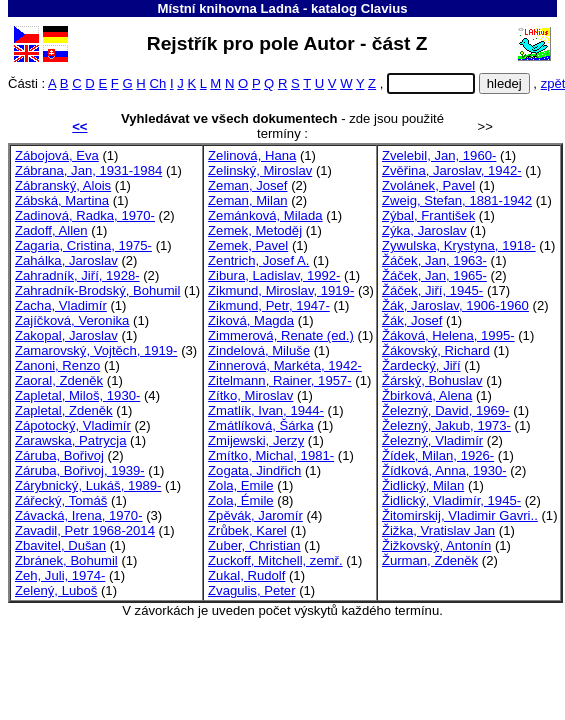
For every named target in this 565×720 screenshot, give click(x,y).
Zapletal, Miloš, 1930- (77, 395)
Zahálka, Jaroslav (66, 260)
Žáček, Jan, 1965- (434, 275)
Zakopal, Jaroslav (66, 335)
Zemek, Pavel (248, 245)
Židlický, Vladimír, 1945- (451, 500)
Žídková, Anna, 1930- (444, 470)
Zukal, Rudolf (246, 575)
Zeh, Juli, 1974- (60, 575)
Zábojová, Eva (57, 155)
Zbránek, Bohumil (66, 560)
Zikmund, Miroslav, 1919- (281, 290)
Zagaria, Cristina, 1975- (83, 245)
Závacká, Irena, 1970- (79, 515)
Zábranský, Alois (63, 185)
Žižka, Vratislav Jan (438, 530)
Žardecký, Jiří (421, 365)
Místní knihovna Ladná (228, 8)
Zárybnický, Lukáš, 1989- (88, 485)
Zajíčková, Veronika (72, 320)
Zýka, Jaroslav (424, 230)
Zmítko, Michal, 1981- (271, 455)
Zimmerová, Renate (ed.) (281, 335)
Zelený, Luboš (56, 590)
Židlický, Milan (423, 485)
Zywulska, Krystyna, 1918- (459, 245)
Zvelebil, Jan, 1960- (439, 155)
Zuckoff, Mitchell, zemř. (275, 560)
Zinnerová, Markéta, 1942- (285, 365)
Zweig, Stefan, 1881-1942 (457, 200)
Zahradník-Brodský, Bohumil (97, 290)
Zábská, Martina (62, 200)
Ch (157, 83)
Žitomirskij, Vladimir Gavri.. (460, 515)
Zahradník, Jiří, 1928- (77, 275)
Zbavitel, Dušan (60, 545)
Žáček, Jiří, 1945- (432, 290)
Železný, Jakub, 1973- (446, 425)
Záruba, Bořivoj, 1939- (80, 470)
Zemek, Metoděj (255, 230)
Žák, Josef (412, 320)
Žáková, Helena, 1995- (448, 335)
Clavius (384, 8)
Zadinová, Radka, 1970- (85, 215)
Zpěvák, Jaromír (255, 515)
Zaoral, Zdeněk (59, 380)
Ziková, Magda (251, 320)
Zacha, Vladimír (61, 305)
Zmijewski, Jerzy (256, 440)
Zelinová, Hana (252, 155)
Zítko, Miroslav (250, 395)
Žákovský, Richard (436, 350)
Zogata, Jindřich (254, 470)
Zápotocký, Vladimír (73, 425)
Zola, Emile (241, 485)
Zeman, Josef (247, 185)
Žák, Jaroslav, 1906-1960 (455, 305)
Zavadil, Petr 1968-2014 (85, 530)
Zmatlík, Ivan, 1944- (266, 410)
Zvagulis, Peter (251, 590)
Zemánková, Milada (265, 215)
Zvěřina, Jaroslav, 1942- (452, 170)
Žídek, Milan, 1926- (438, 455)
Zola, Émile (241, 500)
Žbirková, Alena (427, 395)
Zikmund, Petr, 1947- (269, 305)
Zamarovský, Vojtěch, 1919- (96, 350)
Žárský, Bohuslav (432, 380)
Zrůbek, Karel (247, 530)
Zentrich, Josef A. (258, 260)
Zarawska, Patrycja (70, 440)
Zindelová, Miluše (259, 350)
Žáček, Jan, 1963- (434, 260)
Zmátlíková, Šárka (261, 425)
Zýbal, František (428, 215)
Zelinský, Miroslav (260, 170)
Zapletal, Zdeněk (64, 410)
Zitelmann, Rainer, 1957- (280, 380)
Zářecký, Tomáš (61, 500)
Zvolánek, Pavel (428, 185)
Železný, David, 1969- (446, 410)
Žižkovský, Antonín (436, 545)
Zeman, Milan (247, 200)
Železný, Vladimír (432, 440)
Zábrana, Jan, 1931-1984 (88, 170)
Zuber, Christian (254, 545)
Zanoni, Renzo (57, 365)
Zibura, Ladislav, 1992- (274, 275)
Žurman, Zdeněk (430, 560)
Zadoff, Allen (51, 230)
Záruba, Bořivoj (59, 455)
